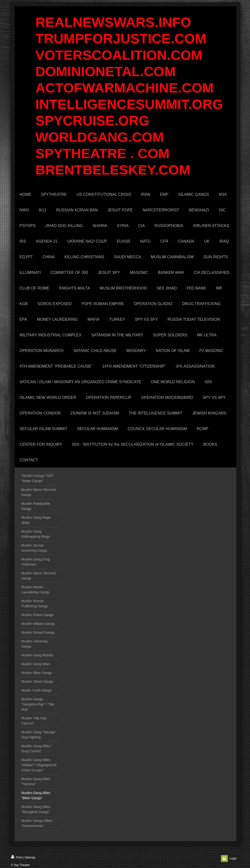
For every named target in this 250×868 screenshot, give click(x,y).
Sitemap (30, 858)
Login (233, 858)
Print (17, 857)
